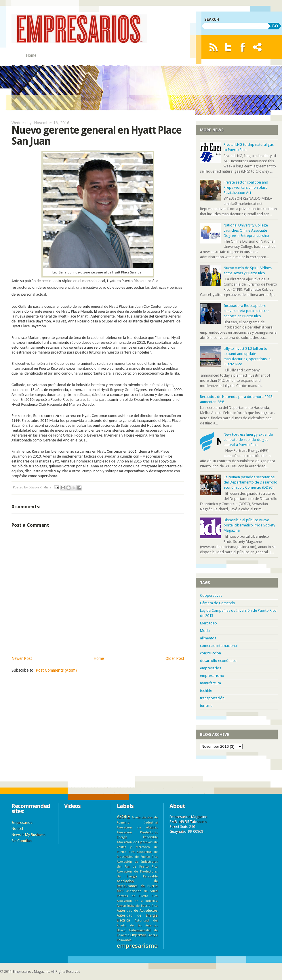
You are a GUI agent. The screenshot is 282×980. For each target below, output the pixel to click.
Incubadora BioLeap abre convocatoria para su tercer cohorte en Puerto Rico (246, 311)
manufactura (210, 683)
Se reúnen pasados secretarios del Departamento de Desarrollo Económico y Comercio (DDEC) (250, 482)
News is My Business (28, 835)
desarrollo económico (218, 661)
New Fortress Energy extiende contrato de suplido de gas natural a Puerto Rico (248, 440)
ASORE (123, 817)
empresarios (210, 668)
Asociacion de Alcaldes (137, 827)
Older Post (175, 658)
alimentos (208, 638)
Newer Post (22, 658)
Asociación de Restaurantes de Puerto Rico (137, 886)
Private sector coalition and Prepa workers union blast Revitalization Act (246, 187)
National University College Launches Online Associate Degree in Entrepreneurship (246, 230)
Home (31, 55)
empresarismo (212, 676)
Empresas (138, 935)
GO (275, 26)
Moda (205, 631)
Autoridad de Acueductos (137, 911)
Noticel (17, 829)
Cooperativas (211, 595)
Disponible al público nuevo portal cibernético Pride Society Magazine (249, 525)
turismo (206, 706)
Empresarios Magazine (31, 972)
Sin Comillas (21, 841)
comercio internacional (219, 646)
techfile (206, 691)
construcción (210, 653)
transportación (212, 698)
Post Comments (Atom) (56, 670)
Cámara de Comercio (218, 603)
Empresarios (22, 823)
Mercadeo (208, 623)
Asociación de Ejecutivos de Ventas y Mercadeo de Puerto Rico (137, 847)
